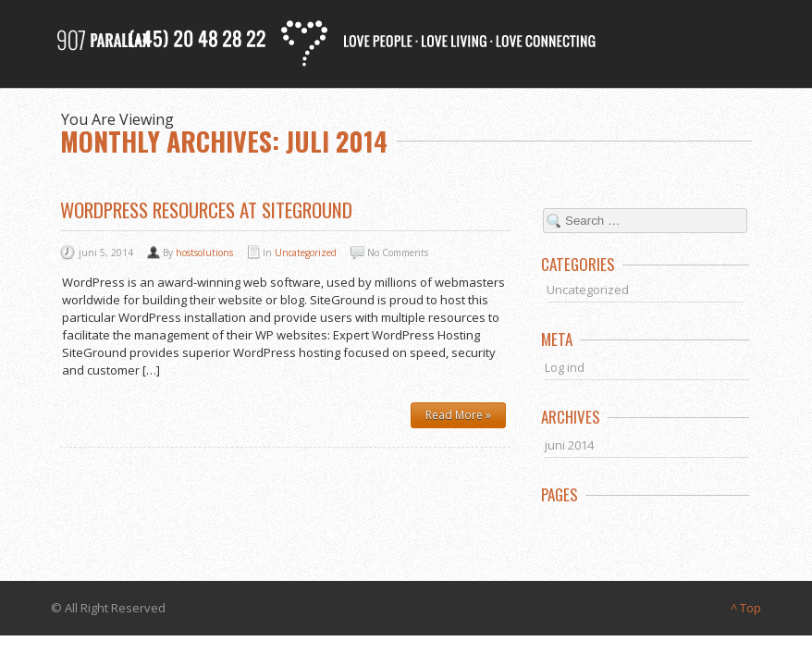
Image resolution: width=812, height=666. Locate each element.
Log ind (565, 367)
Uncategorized (306, 253)
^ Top (746, 608)
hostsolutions (204, 253)
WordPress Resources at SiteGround (206, 210)
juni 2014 (569, 445)
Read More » (458, 415)
